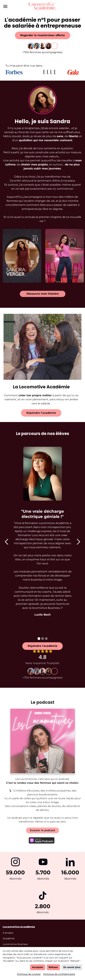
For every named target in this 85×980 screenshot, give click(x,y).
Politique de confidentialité (59, 974)
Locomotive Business (15, 944)
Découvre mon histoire (43, 294)
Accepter (38, 967)
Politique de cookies (29, 974)
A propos (8, 933)
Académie (9, 938)
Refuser (53, 967)
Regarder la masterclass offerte (42, 35)
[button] (7, 542)
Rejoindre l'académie (39, 413)
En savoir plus (72, 967)
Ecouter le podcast (42, 827)
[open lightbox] (22, 253)
